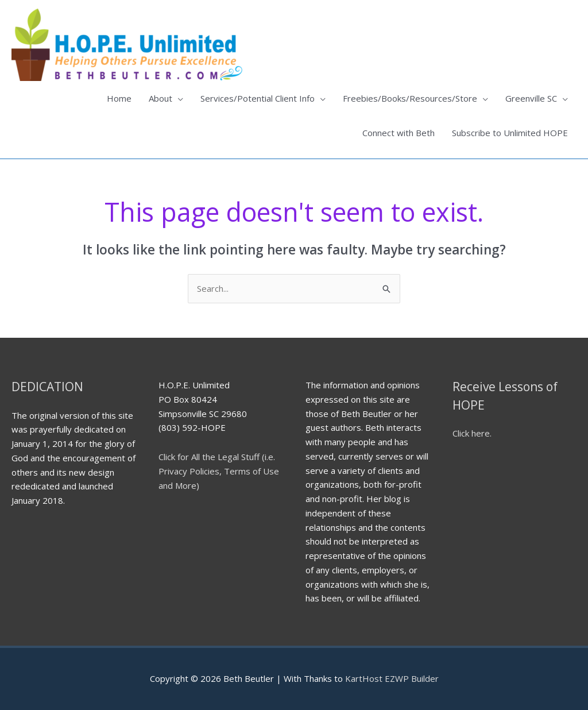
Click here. (472, 433)
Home (119, 98)
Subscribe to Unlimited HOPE (510, 133)
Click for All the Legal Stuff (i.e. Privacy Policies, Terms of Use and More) (219, 471)
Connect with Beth (399, 133)
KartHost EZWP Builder (391, 678)
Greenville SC (531, 98)
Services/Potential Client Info (258, 98)
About (160, 98)
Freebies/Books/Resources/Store (410, 98)
